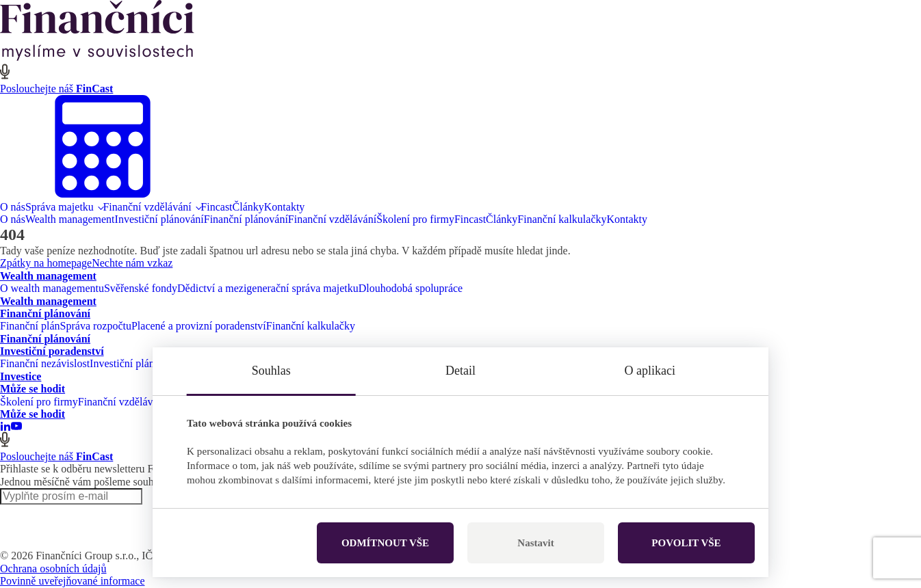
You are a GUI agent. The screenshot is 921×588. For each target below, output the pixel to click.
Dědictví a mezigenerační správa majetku (268, 288)
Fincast (216, 207)
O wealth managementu (52, 288)
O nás (13, 207)
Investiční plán (122, 363)
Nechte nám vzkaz (132, 263)
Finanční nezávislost (45, 363)
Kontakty (285, 207)
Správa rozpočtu (96, 326)
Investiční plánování (159, 219)
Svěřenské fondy (141, 288)
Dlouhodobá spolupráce (411, 288)
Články (248, 207)
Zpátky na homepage (46, 263)
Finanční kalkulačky (562, 219)
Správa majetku (60, 207)
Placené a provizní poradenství (199, 326)
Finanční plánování (246, 219)
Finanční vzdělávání (147, 207)
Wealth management (70, 219)
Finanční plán (30, 326)
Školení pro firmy (415, 219)
